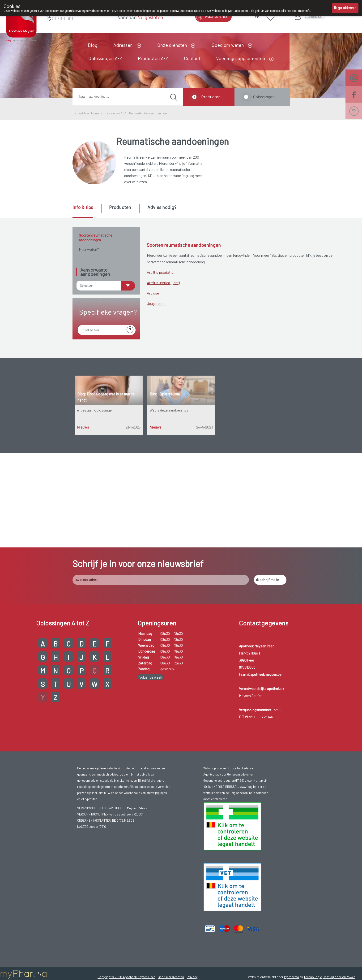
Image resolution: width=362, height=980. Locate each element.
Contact (192, 58)
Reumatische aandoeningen (149, 113)
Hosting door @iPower (339, 882)
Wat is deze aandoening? (169, 410)
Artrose (153, 293)
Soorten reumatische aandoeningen (96, 237)
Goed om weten (228, 45)
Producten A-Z (153, 58)
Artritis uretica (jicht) (163, 283)
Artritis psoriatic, (161, 272)
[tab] (87, 211)
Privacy (192, 882)
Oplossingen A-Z (105, 58)
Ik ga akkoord (345, 8)
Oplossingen (264, 97)
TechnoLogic (313, 882)
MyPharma (292, 882)
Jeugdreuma (157, 303)
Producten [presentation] (120, 207)
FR (257, 17)
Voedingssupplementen (241, 58)
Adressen (123, 45)
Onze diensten (172, 45)
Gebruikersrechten (171, 882)
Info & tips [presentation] (83, 207)
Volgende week (151, 583)
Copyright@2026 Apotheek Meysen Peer (126, 882)
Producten (211, 97)
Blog (93, 45)
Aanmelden (315, 16)
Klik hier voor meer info (296, 11)
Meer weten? (89, 249)
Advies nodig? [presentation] (162, 207)
